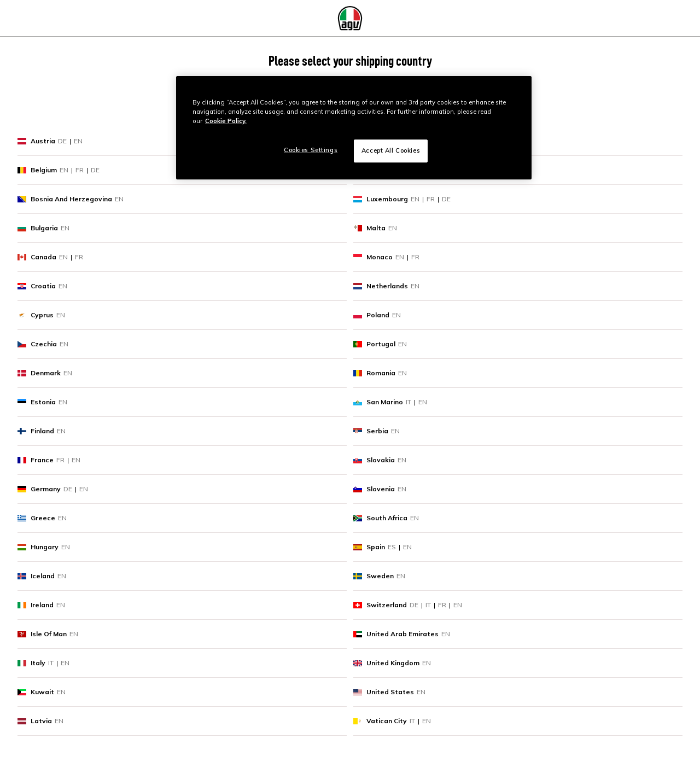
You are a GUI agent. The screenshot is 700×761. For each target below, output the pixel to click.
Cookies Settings (311, 150)
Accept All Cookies (391, 150)
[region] (354, 128)
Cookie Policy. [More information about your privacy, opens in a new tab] (226, 121)
